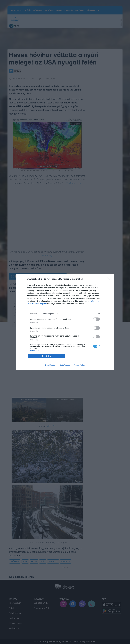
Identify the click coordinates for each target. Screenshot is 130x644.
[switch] (96, 319)
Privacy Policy (79, 365)
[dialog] (65, 322)
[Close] (109, 279)
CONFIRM (47, 356)
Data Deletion (51, 365)
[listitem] (65, 314)
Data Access (65, 365)
